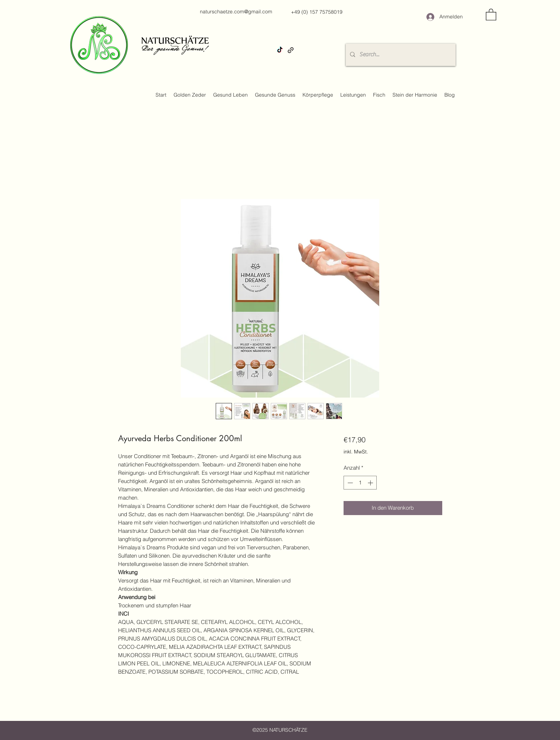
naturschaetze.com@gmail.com (236, 12)
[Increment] (371, 483)
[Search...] (400, 55)
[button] (491, 14)
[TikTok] (280, 50)
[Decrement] (350, 483)
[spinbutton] (360, 483)
